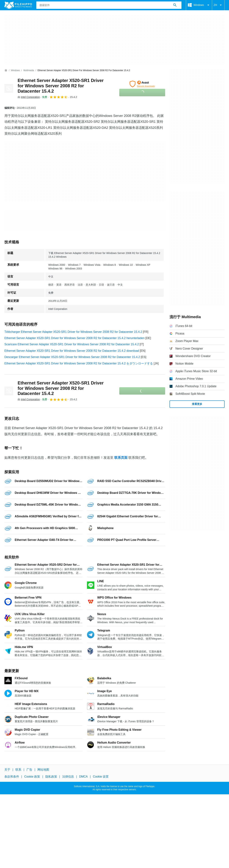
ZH (218, 5)
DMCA (83, 777)
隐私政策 (51, 777)
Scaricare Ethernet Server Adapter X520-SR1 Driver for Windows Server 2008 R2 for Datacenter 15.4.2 (72, 344)
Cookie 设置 (101, 777)
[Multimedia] (29, 70)
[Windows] (15, 70)
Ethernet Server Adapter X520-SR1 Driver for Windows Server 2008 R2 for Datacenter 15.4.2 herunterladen (74, 338)
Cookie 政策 (32, 777)
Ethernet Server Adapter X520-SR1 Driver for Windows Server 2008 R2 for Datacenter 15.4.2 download (72, 351)
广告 (29, 770)
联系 (18, 770)
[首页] (6, 70)
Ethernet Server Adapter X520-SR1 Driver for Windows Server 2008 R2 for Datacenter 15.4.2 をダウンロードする (79, 363)
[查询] (109, 5)
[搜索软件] (175, 5)
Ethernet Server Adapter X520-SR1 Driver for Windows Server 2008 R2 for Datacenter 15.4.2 (61, 86)
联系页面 (121, 458)
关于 (7, 770)
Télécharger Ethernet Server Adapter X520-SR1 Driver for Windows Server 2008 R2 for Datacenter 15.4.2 (73, 332)
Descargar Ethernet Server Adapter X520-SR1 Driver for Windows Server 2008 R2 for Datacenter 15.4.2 (72, 357)
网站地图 (43, 770)
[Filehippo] (18, 5)
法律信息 (68, 777)
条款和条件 (12, 777)
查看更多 (197, 404)
